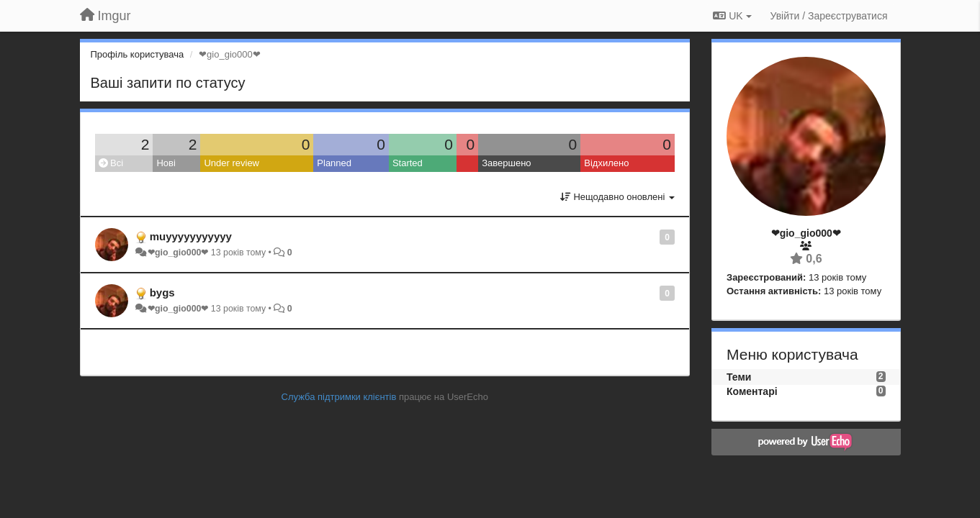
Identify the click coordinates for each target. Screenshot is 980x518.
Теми (739, 377)
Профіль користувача (138, 54)
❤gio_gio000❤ (178, 253)
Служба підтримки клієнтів (339, 397)
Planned (334, 163)
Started (408, 163)
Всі (111, 163)
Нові (166, 163)
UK (732, 16)
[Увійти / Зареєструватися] (829, 16)
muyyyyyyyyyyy (191, 236)
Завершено (506, 163)
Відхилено (606, 163)
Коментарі (752, 391)
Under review (231, 163)
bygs (162, 292)
